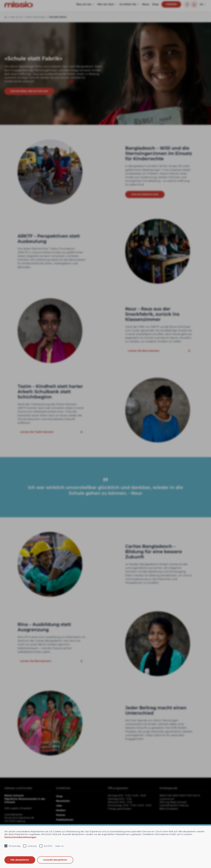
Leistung (32, 846)
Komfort (48, 846)
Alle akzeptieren (20, 860)
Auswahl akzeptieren (56, 860)
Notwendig (14, 846)
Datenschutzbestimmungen (20, 837)
